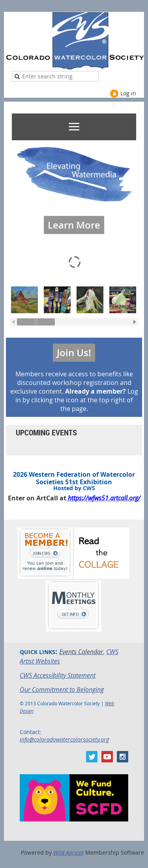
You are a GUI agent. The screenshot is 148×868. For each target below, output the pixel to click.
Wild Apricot (68, 852)
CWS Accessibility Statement (58, 675)
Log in (128, 93)
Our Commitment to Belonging (62, 690)
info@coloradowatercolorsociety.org (64, 739)
